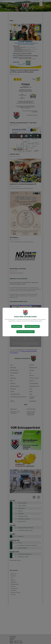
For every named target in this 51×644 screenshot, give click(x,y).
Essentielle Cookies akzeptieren (25, 332)
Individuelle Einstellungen (32, 326)
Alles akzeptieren (17, 326)
